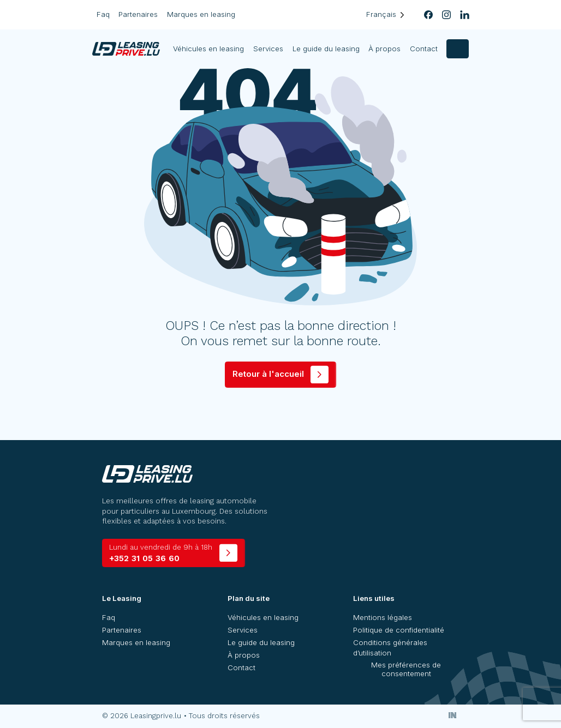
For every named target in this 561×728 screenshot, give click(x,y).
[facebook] (428, 15)
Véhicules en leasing (209, 49)
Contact (424, 49)
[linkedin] (465, 15)
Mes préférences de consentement (406, 669)
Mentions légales (383, 617)
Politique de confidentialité (399, 630)
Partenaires (138, 14)
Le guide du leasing (326, 49)
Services (268, 49)
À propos (384, 49)
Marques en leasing (201, 14)
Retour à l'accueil (268, 374)
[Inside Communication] (453, 715)
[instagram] (447, 15)
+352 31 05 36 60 (161, 553)
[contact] (458, 49)
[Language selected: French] (385, 14)
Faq (103, 14)
